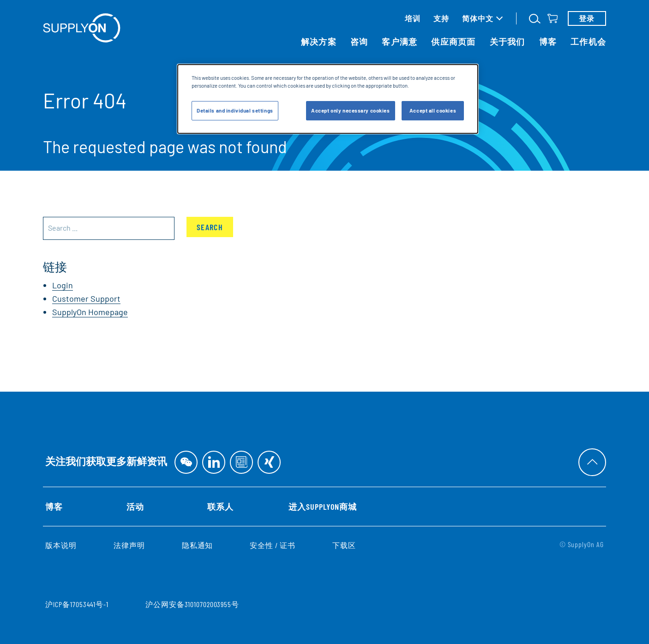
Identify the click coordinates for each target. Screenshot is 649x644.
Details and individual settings (235, 110)
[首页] (82, 28)
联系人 (220, 507)
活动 (135, 507)
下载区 (344, 545)
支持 (441, 18)
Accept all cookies (433, 110)
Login (63, 285)
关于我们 (508, 42)
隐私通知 (198, 545)
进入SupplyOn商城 (322, 507)
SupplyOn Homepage (90, 312)
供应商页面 (453, 42)
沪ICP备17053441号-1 (77, 604)
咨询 (359, 42)
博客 (548, 42)
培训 (413, 18)
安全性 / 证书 (273, 545)
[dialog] (328, 99)
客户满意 (400, 42)
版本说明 (61, 545)
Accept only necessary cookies (351, 110)
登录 (587, 18)
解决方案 (319, 42)
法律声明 (129, 545)
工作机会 (588, 42)
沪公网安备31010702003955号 (192, 604)
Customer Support (86, 298)
